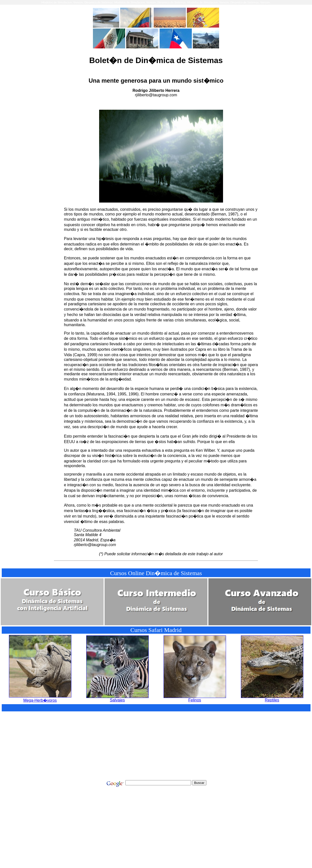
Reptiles (272, 698)
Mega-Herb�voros (40, 698)
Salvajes (117, 698)
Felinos (195, 698)
